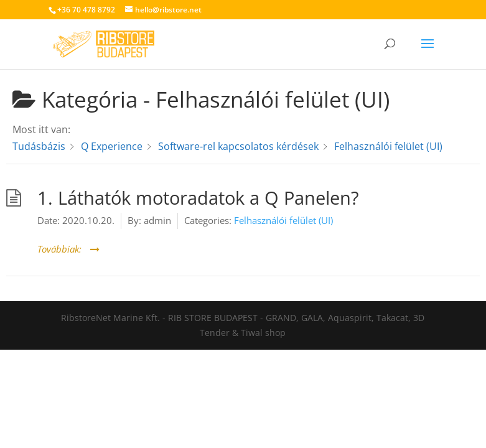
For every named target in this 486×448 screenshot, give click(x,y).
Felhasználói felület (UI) (283, 220)
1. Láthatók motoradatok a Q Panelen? (198, 198)
